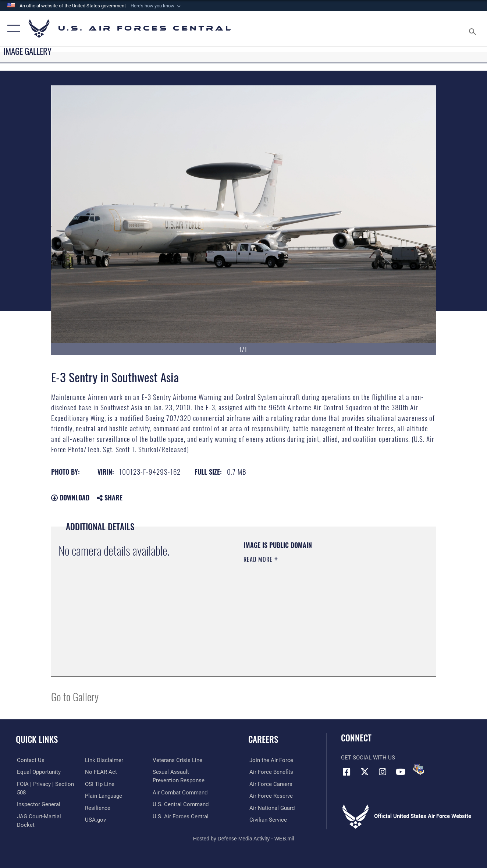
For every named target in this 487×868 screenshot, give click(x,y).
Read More (259, 559)
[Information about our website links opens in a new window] (104, 760)
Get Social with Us (368, 758)
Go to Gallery (75, 696)
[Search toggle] (474, 29)
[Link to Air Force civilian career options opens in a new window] (267, 819)
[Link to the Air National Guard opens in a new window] (271, 808)
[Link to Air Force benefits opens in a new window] (270, 772)
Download (70, 497)
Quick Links (37, 739)
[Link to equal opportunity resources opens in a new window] (38, 772)
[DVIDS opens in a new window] (419, 769)
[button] (156, 6)
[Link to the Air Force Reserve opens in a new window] (270, 796)
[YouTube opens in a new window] (401, 772)
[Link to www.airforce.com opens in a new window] (270, 760)
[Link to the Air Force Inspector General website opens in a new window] (38, 804)
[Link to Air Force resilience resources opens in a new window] (97, 808)
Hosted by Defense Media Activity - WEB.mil (244, 838)
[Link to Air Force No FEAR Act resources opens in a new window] (101, 772)
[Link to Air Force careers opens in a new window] (270, 784)
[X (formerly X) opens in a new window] (365, 772)
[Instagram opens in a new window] (383, 772)
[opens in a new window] (103, 796)
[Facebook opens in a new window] (346, 772)
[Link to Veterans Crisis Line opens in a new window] (178, 760)
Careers (263, 739)
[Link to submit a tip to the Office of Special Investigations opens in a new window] (99, 784)
